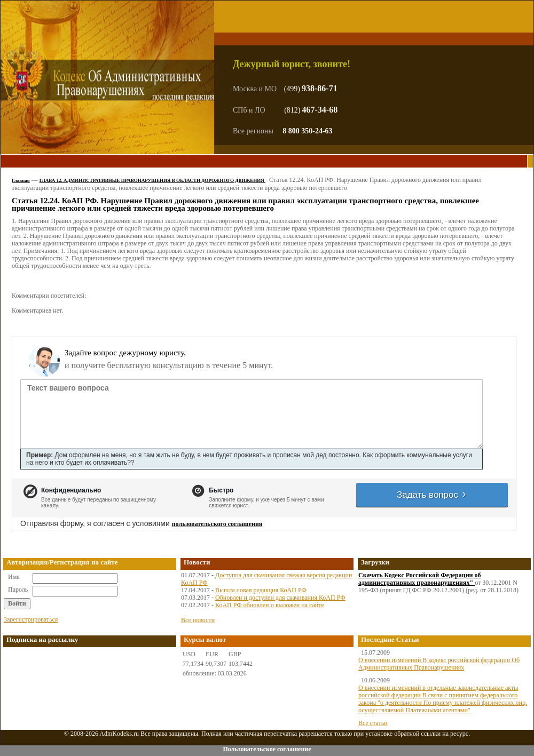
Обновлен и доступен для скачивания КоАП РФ (280, 598)
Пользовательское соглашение (267, 749)
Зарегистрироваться (31, 619)
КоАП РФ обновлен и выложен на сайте (270, 605)
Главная (21, 180)
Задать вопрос (432, 495)
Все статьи (373, 723)
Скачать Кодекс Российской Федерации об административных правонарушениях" (420, 579)
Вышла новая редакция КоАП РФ (261, 590)
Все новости (198, 620)
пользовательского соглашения (217, 524)
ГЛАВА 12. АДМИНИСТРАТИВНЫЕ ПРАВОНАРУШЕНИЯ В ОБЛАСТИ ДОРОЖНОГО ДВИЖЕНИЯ (152, 180)
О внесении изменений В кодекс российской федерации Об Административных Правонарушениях (439, 664)
